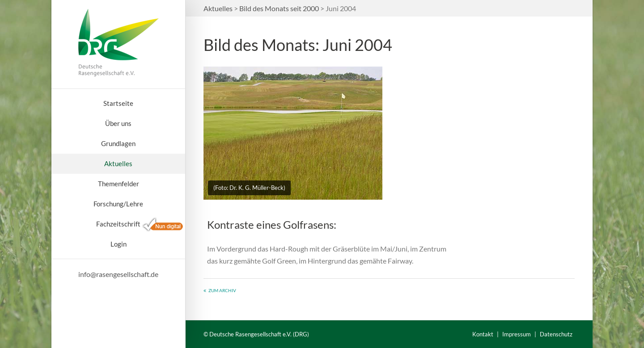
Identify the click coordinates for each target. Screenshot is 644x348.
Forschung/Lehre (118, 204)
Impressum (517, 334)
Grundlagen (118, 143)
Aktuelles (118, 164)
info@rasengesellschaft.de (118, 274)
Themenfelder (119, 184)
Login (119, 244)
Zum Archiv (222, 290)
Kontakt (483, 334)
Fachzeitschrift (118, 224)
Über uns (118, 123)
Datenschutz (556, 334)
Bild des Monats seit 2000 (279, 8)
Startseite (118, 103)
